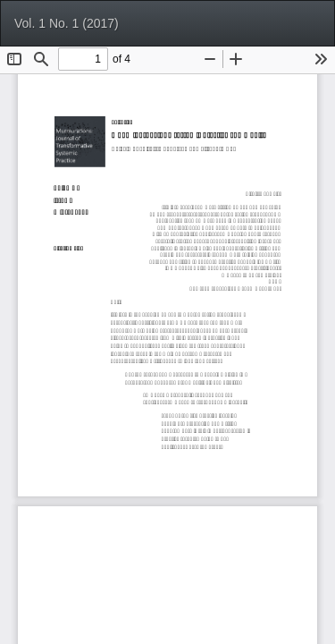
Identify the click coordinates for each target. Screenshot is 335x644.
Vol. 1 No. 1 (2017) (67, 23)
